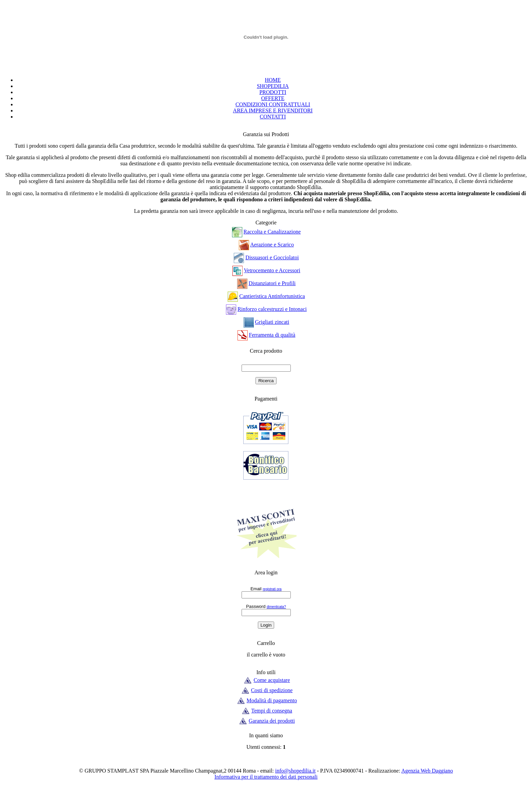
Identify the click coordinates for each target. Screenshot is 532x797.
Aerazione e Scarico (272, 245)
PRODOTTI (273, 92)
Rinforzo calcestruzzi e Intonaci (272, 309)
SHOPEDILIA (273, 86)
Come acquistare (272, 680)
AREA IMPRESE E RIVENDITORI (273, 110)
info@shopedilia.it (295, 771)
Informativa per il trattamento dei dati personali (266, 777)
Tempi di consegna (272, 711)
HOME (273, 80)
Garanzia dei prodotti (272, 721)
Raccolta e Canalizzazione (272, 232)
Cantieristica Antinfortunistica (272, 296)
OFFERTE (273, 98)
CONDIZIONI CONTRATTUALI (273, 104)
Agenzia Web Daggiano (427, 771)
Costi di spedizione (272, 690)
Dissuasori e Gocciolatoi (272, 257)
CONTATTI (273, 117)
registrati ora (272, 589)
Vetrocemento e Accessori (272, 270)
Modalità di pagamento (272, 700)
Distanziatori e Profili (272, 283)
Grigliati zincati (272, 322)
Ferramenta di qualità (272, 335)
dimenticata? (276, 607)
